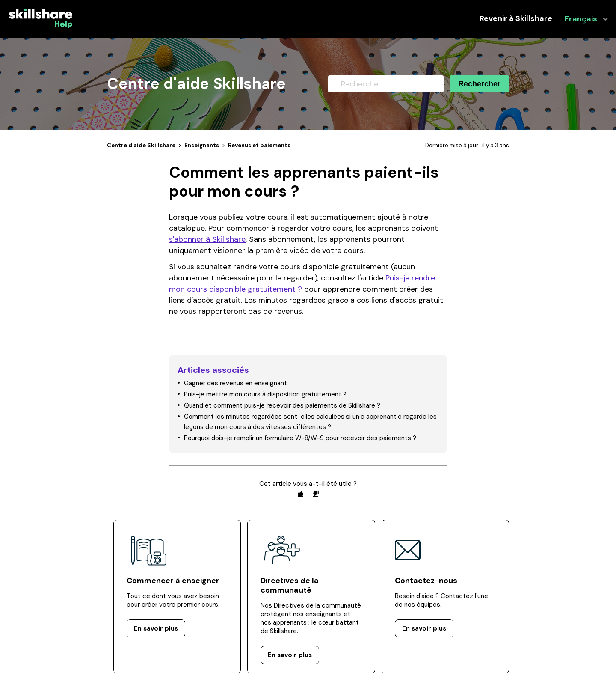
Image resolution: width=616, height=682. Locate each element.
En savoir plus (156, 628)
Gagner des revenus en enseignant (235, 383)
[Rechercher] (386, 84)
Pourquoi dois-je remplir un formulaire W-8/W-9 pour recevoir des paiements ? (300, 438)
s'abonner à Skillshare (207, 239)
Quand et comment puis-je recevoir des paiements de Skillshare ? (282, 405)
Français (582, 19)
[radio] (300, 493)
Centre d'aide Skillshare (141, 145)
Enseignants (202, 145)
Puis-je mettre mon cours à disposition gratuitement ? (265, 394)
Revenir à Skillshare (516, 19)
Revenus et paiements (259, 145)
